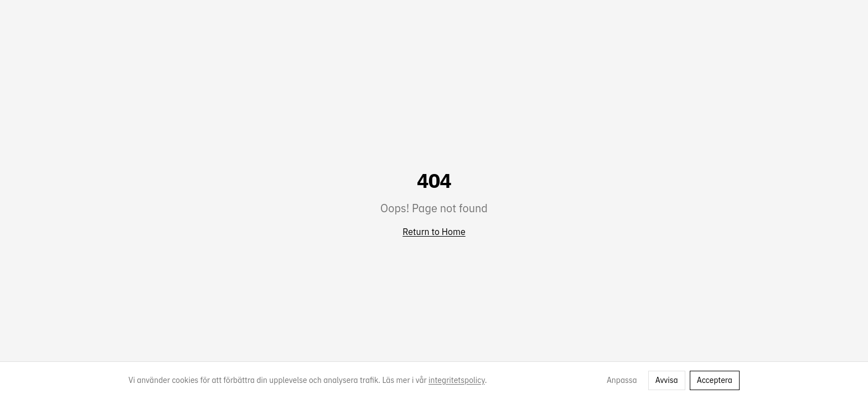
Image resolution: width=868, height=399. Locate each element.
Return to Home (434, 232)
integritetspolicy (457, 380)
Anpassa (622, 380)
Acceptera (715, 380)
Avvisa (667, 380)
